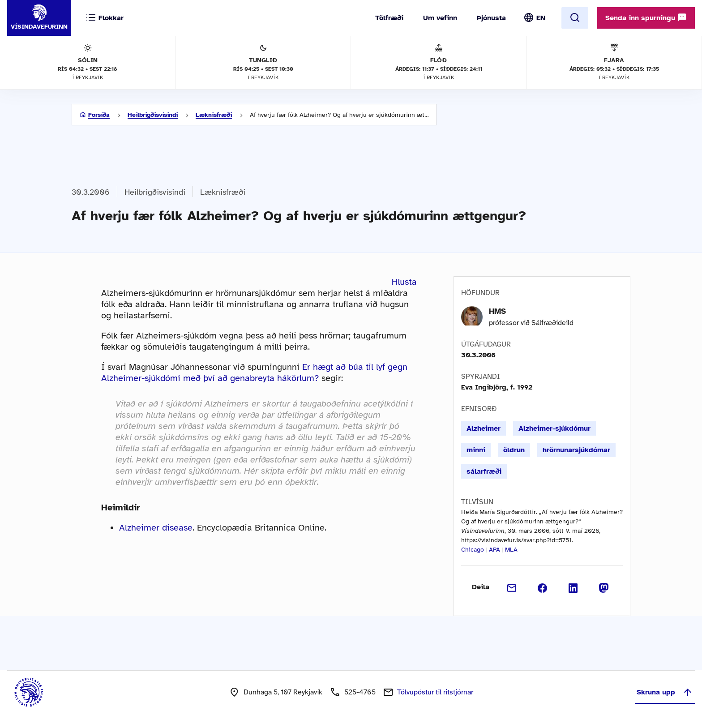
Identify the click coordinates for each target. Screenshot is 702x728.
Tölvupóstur (435, 692)
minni (476, 450)
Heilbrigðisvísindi (153, 115)
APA (494, 550)
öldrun (514, 450)
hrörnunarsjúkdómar (576, 450)
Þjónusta (491, 18)
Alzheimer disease (156, 528)
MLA (511, 550)
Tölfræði (389, 18)
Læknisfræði (214, 115)
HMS (497, 311)
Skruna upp (665, 692)
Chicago (473, 550)
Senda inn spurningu (646, 17)
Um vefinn (440, 18)
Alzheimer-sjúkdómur (554, 428)
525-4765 (360, 692)
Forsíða (99, 115)
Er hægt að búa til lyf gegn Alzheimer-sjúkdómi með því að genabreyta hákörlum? (254, 373)
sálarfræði (484, 471)
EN (541, 18)
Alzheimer (484, 428)
